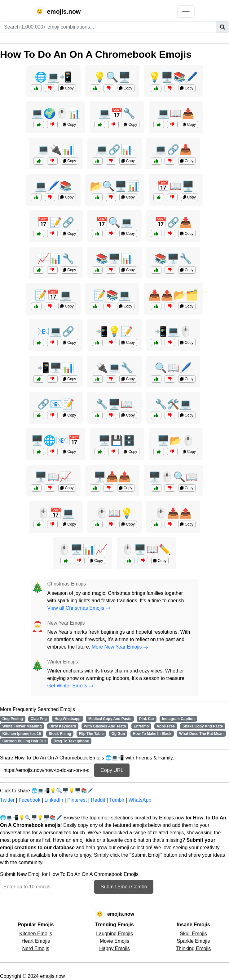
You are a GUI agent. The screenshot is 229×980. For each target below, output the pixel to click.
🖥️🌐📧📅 (56, 440)
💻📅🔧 (117, 113)
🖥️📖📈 (53, 477)
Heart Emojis (36, 941)
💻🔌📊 (56, 150)
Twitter (7, 800)
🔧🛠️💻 (173, 404)
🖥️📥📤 (112, 477)
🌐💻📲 (53, 77)
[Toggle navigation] (186, 11)
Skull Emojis (193, 934)
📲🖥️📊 (56, 368)
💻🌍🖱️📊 (56, 113)
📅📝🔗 (56, 222)
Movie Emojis (114, 941)
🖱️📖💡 (114, 513)
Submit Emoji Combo (124, 887)
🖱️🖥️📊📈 (83, 549)
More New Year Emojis (120, 647)
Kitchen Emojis (36, 934)
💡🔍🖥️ (112, 77)
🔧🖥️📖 (114, 404)
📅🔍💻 (114, 222)
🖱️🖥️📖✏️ (146, 549)
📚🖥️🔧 (173, 259)
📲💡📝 (114, 331)
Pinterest (77, 800)
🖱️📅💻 (56, 513)
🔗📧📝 (56, 404)
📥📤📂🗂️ (173, 295)
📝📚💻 (112, 295)
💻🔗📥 (173, 150)
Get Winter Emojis (70, 686)
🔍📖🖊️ (173, 368)
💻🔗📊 (114, 150)
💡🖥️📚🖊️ (173, 77)
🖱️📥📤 (173, 513)
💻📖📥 (176, 113)
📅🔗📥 (173, 222)
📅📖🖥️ (176, 186)
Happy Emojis (114, 948)
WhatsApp (140, 800)
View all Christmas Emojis (79, 608)
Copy (67, 88)
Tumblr (117, 800)
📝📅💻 (53, 295)
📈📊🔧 (56, 259)
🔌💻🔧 (114, 368)
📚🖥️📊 (114, 259)
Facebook (29, 800)
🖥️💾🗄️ (117, 440)
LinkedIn (54, 800)
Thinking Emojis (193, 948)
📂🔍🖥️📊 (115, 186)
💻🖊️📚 (53, 186)
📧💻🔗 (56, 331)
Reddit (98, 800)
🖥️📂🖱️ (176, 440)
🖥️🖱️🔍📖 (173, 477)
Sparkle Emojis (193, 941)
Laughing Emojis (114, 934)
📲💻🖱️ (173, 331)
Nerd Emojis (36, 948)
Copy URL (112, 770)
